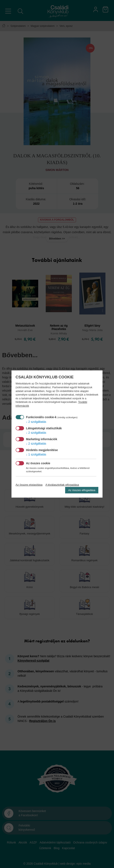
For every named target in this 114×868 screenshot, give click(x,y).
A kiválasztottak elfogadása (62, 485)
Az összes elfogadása (82, 490)
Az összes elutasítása (29, 485)
